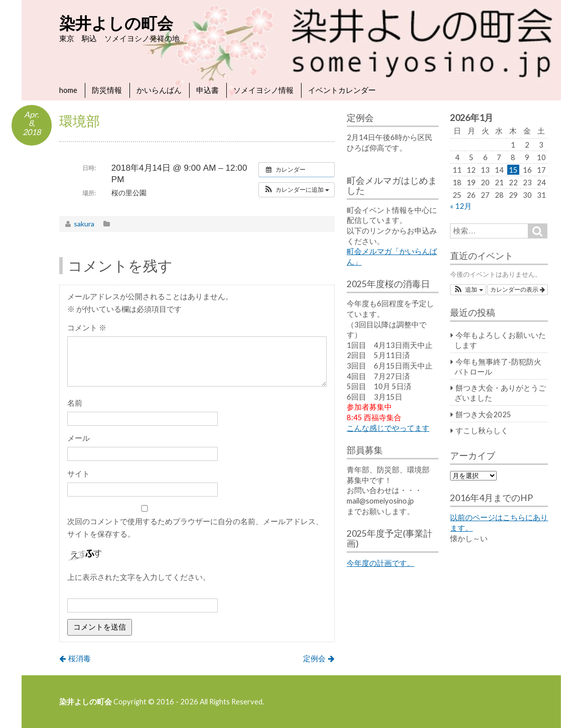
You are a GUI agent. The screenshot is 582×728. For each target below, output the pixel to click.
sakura (84, 224)
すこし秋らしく (482, 430)
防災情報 (107, 90)
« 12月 (461, 206)
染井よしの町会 (116, 23)
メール (79, 438)
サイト (79, 473)
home (68, 90)
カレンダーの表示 (518, 290)
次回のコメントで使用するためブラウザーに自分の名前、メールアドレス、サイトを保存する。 (195, 527)
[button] (297, 190)
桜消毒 (80, 658)
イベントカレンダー (342, 90)
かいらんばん (159, 90)
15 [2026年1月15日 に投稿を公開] (513, 170)
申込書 (207, 90)
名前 (75, 403)
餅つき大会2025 (483, 414)
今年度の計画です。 (381, 563)
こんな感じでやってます (388, 428)
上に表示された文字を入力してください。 (139, 577)
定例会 (314, 658)
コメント (87, 327)
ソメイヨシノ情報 (263, 90)
